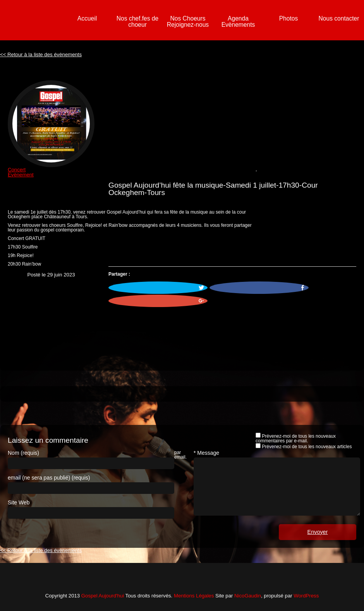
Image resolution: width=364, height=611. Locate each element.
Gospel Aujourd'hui (103, 596)
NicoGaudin (248, 596)
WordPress (306, 596)
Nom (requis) (23, 453)
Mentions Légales (194, 596)
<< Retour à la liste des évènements (41, 54)
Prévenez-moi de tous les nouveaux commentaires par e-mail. (296, 438)
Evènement (21, 175)
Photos (289, 18)
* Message (206, 453)
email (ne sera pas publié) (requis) (49, 478)
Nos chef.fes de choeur (137, 22)
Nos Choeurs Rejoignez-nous (188, 22)
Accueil (87, 18)
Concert (17, 170)
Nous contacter (339, 18)
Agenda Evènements (238, 22)
